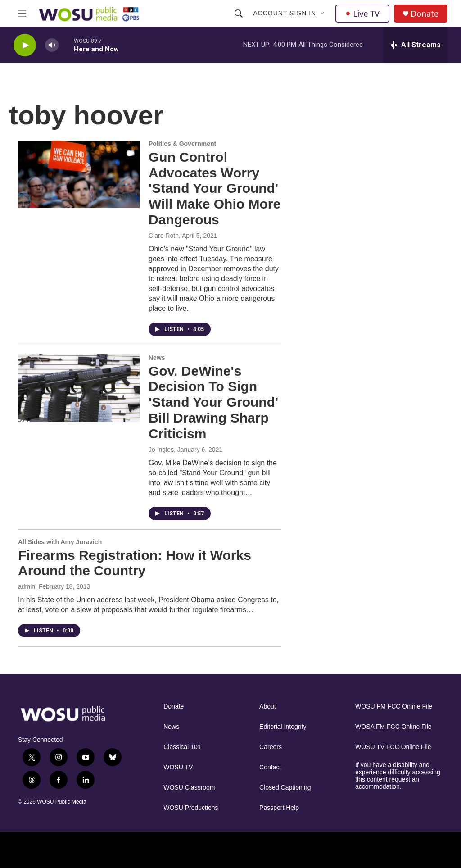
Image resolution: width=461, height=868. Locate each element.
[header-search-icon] (239, 14)
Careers (271, 747)
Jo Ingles (161, 450)
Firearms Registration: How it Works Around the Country (135, 563)
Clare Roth (164, 236)
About (268, 707)
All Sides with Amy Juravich (60, 542)
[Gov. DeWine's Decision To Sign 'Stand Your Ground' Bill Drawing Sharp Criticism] (79, 388)
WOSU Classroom (189, 788)
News (157, 358)
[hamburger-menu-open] (22, 14)
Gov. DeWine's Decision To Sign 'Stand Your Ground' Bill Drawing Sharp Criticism (213, 402)
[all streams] (415, 45)
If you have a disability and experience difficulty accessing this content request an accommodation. (398, 776)
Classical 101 (182, 747)
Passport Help (279, 808)
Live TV (362, 14)
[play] (25, 45)
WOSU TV (178, 767)
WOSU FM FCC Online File (394, 707)
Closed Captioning (285, 788)
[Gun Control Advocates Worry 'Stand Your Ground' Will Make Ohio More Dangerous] (79, 174)
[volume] (52, 45)
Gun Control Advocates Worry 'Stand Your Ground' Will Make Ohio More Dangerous (215, 188)
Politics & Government (182, 144)
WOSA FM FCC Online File (393, 727)
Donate (425, 14)
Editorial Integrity (283, 727)
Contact (270, 767)
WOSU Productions (191, 808)
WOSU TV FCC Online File (393, 747)
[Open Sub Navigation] (323, 14)
